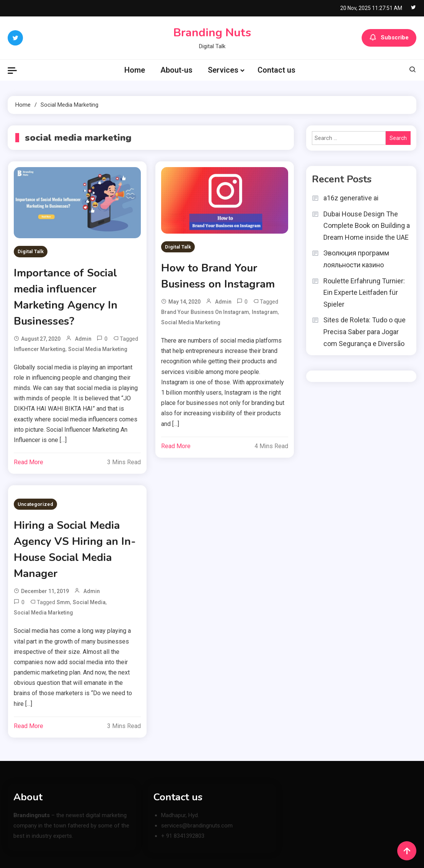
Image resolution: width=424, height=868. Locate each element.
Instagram (265, 312)
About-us (176, 70)
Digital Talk (31, 251)
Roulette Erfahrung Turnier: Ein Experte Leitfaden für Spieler (364, 293)
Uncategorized (35, 504)
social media (89, 602)
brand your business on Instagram (205, 312)
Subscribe (389, 38)
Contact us (276, 70)
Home (135, 70)
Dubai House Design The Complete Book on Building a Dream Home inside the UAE (367, 226)
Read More (29, 462)
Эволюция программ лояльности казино (356, 259)
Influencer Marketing (40, 349)
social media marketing (98, 349)
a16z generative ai (351, 198)
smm (63, 602)
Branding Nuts (212, 33)
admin (83, 339)
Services (223, 70)
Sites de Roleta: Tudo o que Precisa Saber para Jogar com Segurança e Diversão (364, 332)
